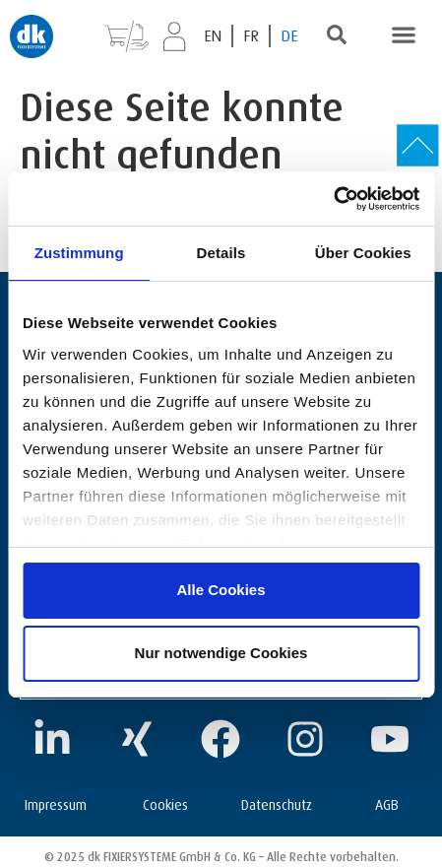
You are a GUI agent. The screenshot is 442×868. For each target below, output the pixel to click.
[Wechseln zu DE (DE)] (289, 36)
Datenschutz (277, 802)
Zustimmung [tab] (79, 253)
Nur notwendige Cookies (221, 653)
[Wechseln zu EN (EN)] (214, 36)
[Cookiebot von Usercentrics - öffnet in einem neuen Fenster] (333, 199)
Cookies (165, 802)
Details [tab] (221, 253)
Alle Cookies (221, 590)
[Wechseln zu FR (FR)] (252, 36)
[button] (403, 34)
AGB (387, 802)
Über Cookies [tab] (363, 253)
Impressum (56, 802)
